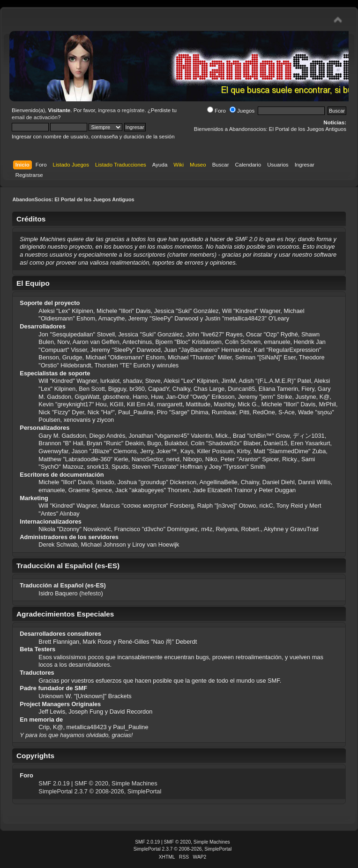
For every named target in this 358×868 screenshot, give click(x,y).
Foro (216, 111)
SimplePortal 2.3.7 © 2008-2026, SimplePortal (100, 791)
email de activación (35, 117)
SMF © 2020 (91, 783)
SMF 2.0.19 (54, 783)
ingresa (107, 110)
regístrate (133, 110)
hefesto (91, 593)
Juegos (242, 111)
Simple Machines (134, 783)
